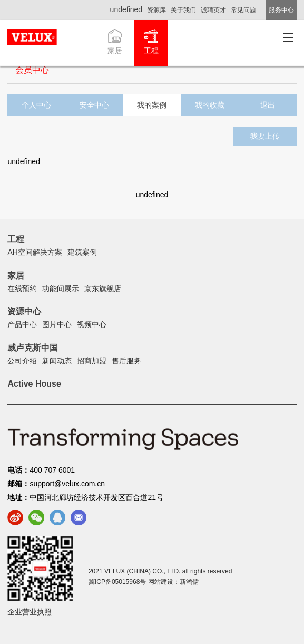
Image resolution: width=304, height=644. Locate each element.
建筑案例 (82, 252)
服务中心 (281, 10)
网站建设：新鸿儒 (173, 582)
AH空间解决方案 (35, 252)
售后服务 (126, 361)
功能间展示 (61, 289)
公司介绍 (22, 361)
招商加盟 (92, 361)
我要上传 (265, 136)
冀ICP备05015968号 (117, 582)
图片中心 (57, 324)
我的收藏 (210, 105)
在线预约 (22, 289)
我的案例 (152, 105)
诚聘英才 (213, 10)
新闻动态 (57, 361)
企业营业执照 (30, 612)
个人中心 (36, 105)
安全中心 (94, 105)
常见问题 (243, 10)
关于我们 (183, 10)
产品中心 (22, 324)
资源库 (156, 10)
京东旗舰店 (103, 289)
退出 (268, 105)
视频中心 (92, 324)
